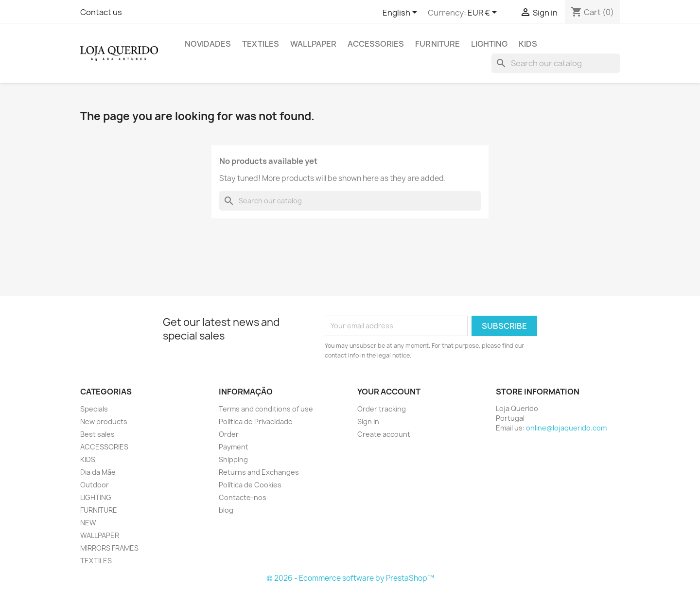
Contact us (101, 12)
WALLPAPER (313, 44)
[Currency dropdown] (484, 13)
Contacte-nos (243, 497)
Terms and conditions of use (266, 409)
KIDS (528, 44)
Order (229, 434)
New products (104, 421)
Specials (94, 409)
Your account (389, 392)
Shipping (233, 459)
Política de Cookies (250, 485)
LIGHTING (489, 44)
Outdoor (95, 485)
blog (226, 510)
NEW (88, 523)
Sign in (368, 421)
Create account (384, 434)
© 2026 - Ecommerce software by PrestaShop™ (350, 578)
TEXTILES (261, 44)
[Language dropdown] (402, 13)
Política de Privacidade (256, 421)
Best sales (97, 434)
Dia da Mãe (98, 472)
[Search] (556, 63)
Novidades (208, 44)
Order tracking (382, 409)
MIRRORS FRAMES (109, 548)
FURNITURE (437, 44)
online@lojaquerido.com (566, 428)
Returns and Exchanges (259, 472)
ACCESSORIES (376, 44)
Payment (234, 447)
